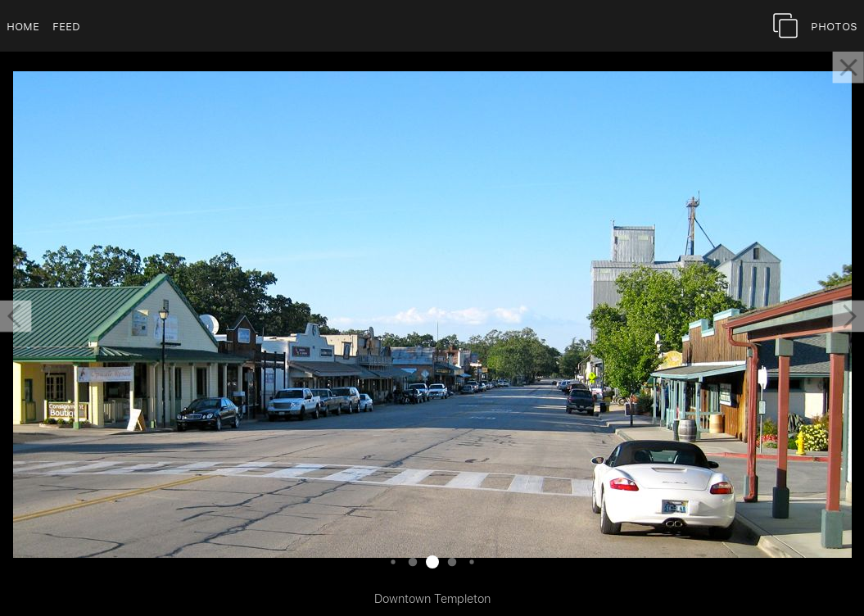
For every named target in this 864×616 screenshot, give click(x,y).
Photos (834, 26)
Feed (66, 26)
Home (23, 26)
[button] (16, 316)
